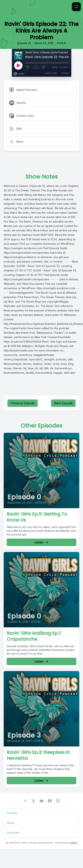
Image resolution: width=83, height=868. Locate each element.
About (10, 823)
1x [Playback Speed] (36, 67)
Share (65, 73)
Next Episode (63, 403)
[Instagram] (58, 801)
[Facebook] (50, 801)
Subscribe (51, 73)
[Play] (18, 65)
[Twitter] (33, 801)
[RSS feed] (25, 801)
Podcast (12, 813)
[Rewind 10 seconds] (28, 67)
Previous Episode (23, 403)
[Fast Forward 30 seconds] (44, 67)
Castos (73, 843)
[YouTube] (42, 801)
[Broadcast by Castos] (19, 74)
